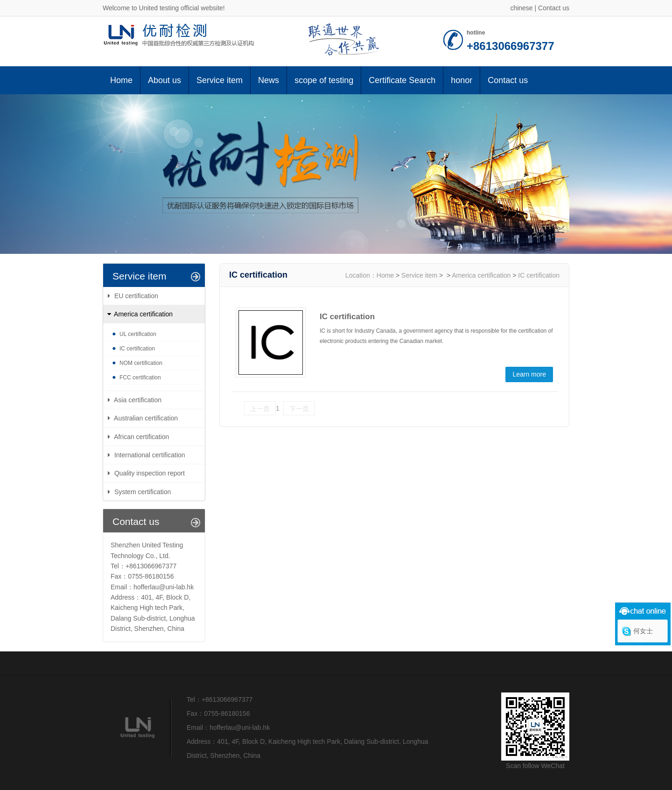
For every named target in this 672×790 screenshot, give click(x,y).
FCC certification (140, 378)
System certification (143, 492)
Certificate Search (402, 80)
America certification (481, 275)
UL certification (138, 334)
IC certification (137, 349)
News (269, 80)
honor (462, 80)
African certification (141, 437)
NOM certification (141, 363)
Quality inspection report (150, 473)
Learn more (529, 374)
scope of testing (324, 80)
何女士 (643, 631)
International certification (150, 455)
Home (121, 80)
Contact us (554, 8)
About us (164, 80)
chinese (521, 8)
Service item (220, 80)
